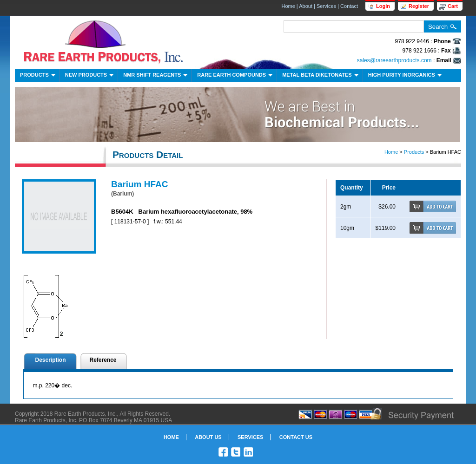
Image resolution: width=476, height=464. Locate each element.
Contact (349, 6)
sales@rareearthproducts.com (394, 60)
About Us (208, 437)
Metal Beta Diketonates (321, 76)
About (306, 6)
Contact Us (296, 437)
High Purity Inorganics (406, 76)
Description (51, 360)
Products (39, 76)
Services (326, 6)
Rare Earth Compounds (236, 76)
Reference (103, 360)
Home (288, 6)
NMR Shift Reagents (156, 76)
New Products (90, 76)
